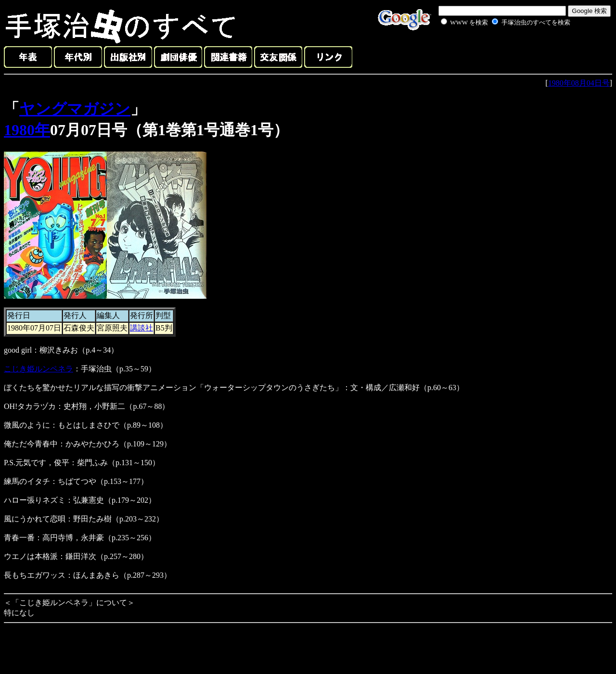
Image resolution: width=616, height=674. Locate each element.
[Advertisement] (495, 50)
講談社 (141, 328)
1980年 (27, 130)
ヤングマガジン (75, 109)
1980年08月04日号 (579, 83)
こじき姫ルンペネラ (38, 369)
